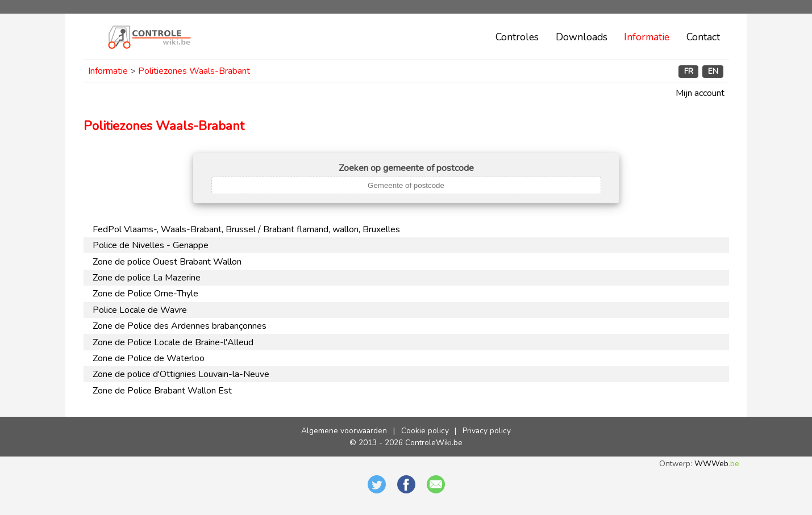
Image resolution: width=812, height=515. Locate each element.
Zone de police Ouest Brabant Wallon (167, 262)
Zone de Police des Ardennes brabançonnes (180, 326)
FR (689, 71)
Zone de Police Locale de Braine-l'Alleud (173, 342)
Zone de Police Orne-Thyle (145, 294)
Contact (703, 37)
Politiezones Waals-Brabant (194, 71)
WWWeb (717, 464)
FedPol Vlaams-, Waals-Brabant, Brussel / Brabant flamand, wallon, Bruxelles (246, 229)
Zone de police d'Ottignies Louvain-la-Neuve (181, 374)
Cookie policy (425, 431)
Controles (517, 37)
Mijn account (700, 93)
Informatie (647, 37)
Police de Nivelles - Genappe (151, 245)
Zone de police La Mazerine (147, 278)
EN (713, 71)
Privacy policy (487, 431)
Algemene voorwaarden (344, 431)
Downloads (582, 37)
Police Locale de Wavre (140, 310)
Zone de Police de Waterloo (149, 358)
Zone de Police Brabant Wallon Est (162, 391)
